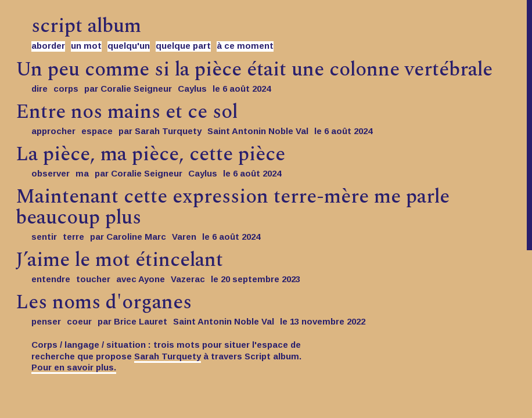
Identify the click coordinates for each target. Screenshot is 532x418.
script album (86, 26)
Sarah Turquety (168, 356)
